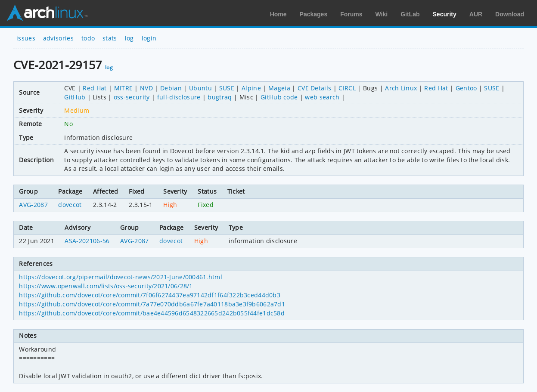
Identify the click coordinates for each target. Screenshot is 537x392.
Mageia (279, 88)
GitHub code (279, 97)
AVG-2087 (33, 205)
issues (26, 38)
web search (322, 97)
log (129, 38)
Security (445, 14)
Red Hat (95, 88)
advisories (58, 38)
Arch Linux (47, 13)
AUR (476, 14)
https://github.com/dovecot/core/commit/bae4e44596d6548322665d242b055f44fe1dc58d (152, 313)
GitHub (75, 97)
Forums (351, 14)
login (149, 38)
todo (88, 38)
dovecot (70, 205)
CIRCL (347, 88)
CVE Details (315, 88)
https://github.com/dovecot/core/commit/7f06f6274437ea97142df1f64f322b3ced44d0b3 (150, 295)
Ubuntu (200, 88)
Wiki (382, 14)
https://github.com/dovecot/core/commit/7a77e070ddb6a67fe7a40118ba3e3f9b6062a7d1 (152, 304)
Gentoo (466, 88)
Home (278, 14)
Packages (314, 14)
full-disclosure (179, 97)
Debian (171, 88)
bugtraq (220, 97)
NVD (146, 88)
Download (510, 14)
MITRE (124, 88)
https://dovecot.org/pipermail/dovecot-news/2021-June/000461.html (120, 277)
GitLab (410, 14)
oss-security (132, 97)
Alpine (251, 88)
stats (110, 38)
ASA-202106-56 (87, 241)
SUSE (227, 88)
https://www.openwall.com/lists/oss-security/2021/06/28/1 (106, 286)
